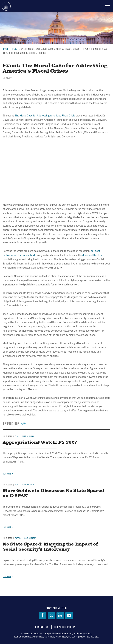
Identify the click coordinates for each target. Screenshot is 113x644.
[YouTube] (69, 616)
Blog (17, 436)
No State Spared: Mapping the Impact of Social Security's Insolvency (50, 547)
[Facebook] (43, 616)
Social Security (28, 485)
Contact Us (42, 627)
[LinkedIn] (60, 616)
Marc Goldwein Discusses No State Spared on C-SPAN (53, 493)
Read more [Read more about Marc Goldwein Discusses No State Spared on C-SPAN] (7, 527)
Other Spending (28, 436)
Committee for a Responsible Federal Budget (6, 6)
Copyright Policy (65, 627)
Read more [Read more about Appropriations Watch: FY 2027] (7, 474)
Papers (18, 538)
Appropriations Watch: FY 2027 (40, 442)
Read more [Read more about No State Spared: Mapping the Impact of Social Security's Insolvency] (7, 577)
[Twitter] (51, 616)
